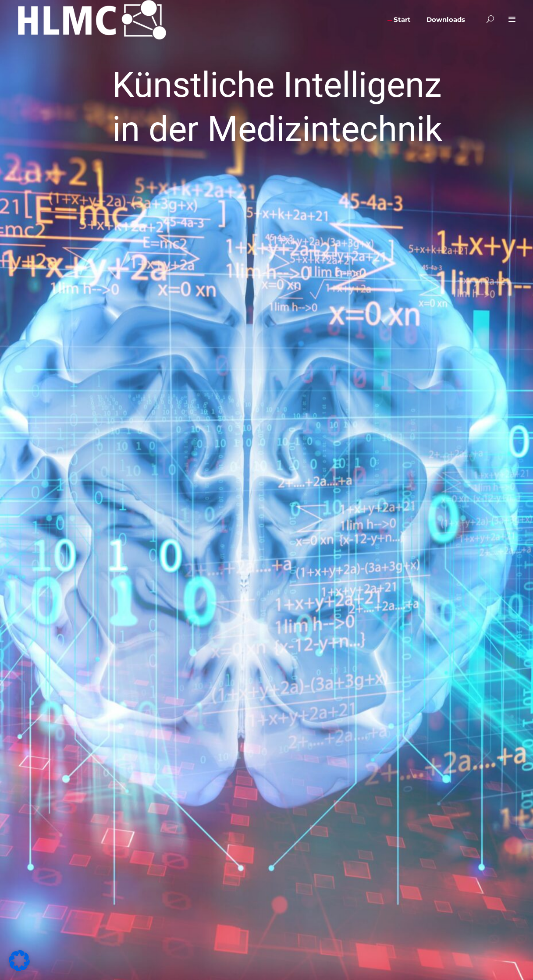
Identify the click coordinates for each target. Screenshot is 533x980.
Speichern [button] (351, 130)
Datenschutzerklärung (189, 95)
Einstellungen (198, 102)
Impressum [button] (305, 196)
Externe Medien (304, 66)
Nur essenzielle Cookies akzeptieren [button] (267, 152)
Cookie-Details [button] (230, 196)
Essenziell (296, 25)
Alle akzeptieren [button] (183, 130)
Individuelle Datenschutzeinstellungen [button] (266, 174)
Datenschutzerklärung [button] (269, 196)
